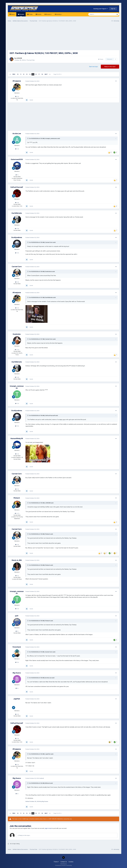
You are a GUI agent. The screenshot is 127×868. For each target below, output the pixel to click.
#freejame (17, 81)
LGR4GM (19, 58)
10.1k (17, 253)
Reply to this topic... (24, 835)
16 (36, 74)
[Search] (97, 14)
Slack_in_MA (17, 560)
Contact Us (64, 862)
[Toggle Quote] (28, 138)
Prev (14, 74)
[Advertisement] (64, 37)
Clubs (31, 14)
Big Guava (17, 673)
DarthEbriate (17, 213)
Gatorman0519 (17, 159)
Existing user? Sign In (101, 9)
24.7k (17, 513)
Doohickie (17, 334)
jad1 (17, 616)
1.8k (17, 662)
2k (17, 688)
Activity (59, 14)
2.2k (17, 149)
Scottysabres (17, 237)
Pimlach (17, 498)
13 (27, 74)
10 (18, 74)
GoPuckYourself (17, 187)
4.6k (17, 714)
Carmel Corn (49, 242)
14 (30, 74)
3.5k (17, 403)
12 (24, 74)
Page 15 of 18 (58, 74)
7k (17, 175)
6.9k (17, 282)
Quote (31, 100)
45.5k (17, 350)
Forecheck (17, 647)
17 (39, 74)
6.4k (17, 454)
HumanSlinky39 (17, 438)
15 (33, 74)
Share (101, 59)
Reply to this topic (110, 67)
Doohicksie (48, 271)
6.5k (17, 96)
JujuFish (17, 699)
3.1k (17, 576)
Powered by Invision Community (64, 865)
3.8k (17, 203)
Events (39, 14)
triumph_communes (51, 138)
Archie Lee (17, 134)
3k (17, 631)
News (13, 14)
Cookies (71, 862)
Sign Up (113, 9)
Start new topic (94, 67)
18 (42, 74)
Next (46, 74)
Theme (56, 862)
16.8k (17, 229)
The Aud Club (31, 60)
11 (21, 74)
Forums (22, 15)
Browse (49, 14)
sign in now (48, 828)
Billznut (47, 783)
